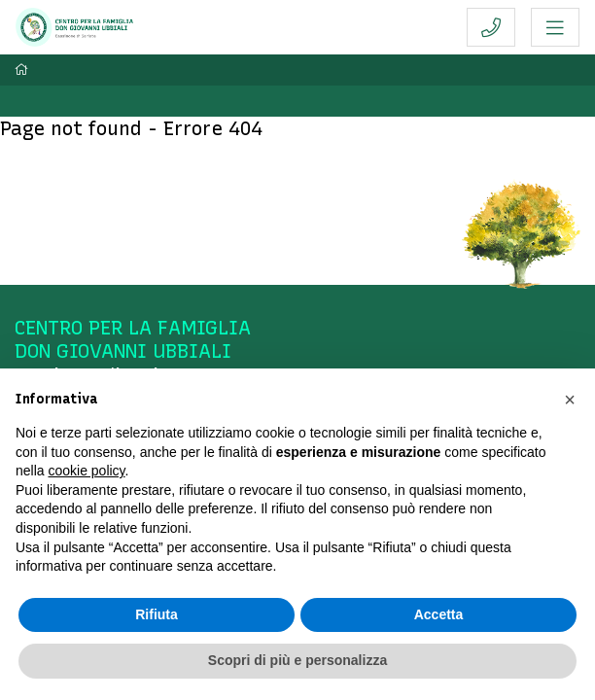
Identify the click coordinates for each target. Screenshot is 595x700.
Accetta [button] (439, 614)
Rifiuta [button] (157, 614)
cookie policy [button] (86, 471)
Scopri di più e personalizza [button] (297, 660)
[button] (570, 400)
